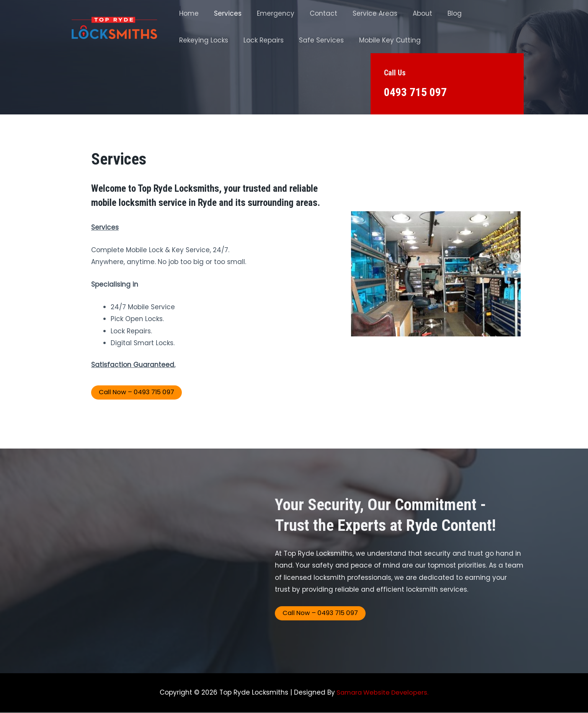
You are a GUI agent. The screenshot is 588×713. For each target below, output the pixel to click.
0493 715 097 (417, 92)
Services (224, 13)
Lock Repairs (198, 40)
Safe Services (254, 40)
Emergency (270, 13)
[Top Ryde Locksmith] (114, 26)
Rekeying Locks (484, 13)
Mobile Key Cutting (320, 40)
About (410, 13)
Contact (315, 13)
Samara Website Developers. (382, 693)
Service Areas (365, 13)
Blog (440, 13)
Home (188, 13)
